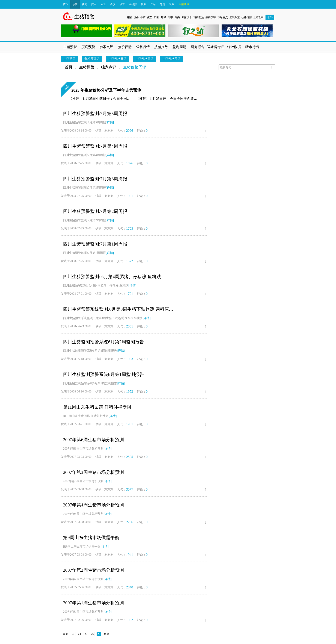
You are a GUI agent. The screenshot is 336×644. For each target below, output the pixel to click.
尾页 (106, 634)
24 (79, 634)
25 (86, 634)
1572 (130, 261)
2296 (130, 522)
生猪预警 (87, 67)
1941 (130, 555)
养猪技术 (187, 17)
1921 (130, 196)
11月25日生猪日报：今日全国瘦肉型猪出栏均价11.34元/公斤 (128, 99)
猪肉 (177, 17)
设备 (136, 17)
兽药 (143, 17)
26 (92, 634)
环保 (163, 17)
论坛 (172, 4)
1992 (130, 620)
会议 (113, 4)
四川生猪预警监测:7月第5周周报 (95, 114)
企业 (103, 4)
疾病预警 (211, 17)
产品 (153, 4)
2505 (130, 457)
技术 (94, 4)
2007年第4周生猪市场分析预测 (93, 505)
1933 (130, 359)
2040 (130, 587)
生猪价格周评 (135, 67)
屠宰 (170, 17)
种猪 (129, 17)
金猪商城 (184, 4)
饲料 (157, 17)
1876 (130, 163)
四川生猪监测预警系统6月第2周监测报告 (103, 342)
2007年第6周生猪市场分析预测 (93, 440)
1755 (130, 228)
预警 (75, 4)
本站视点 (223, 17)
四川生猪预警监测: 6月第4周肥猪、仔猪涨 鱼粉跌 (112, 277)
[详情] (110, 122)
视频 (144, 4)
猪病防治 (199, 17)
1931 (130, 424)
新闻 (84, 4)
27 (99, 634)
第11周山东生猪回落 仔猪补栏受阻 (97, 407)
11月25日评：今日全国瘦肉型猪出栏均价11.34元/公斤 (190, 99)
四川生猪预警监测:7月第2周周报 (95, 211)
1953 (130, 392)
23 (73, 634)
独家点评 (109, 67)
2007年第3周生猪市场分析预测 (93, 472)
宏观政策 (235, 17)
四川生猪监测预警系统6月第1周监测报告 (103, 374)
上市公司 (259, 17)
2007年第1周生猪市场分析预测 (93, 603)
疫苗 (150, 17)
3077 (130, 489)
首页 (66, 4)
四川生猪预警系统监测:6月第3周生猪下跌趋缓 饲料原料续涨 (119, 309)
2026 (130, 131)
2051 (130, 326)
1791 (130, 294)
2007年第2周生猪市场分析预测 (93, 570)
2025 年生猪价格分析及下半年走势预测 (106, 90)
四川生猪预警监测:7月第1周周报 (95, 244)
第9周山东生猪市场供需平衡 (91, 538)
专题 (162, 4)
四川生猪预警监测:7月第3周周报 (95, 179)
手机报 (133, 4)
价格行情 (247, 17)
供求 (122, 4)
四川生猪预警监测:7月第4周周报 (95, 146)
